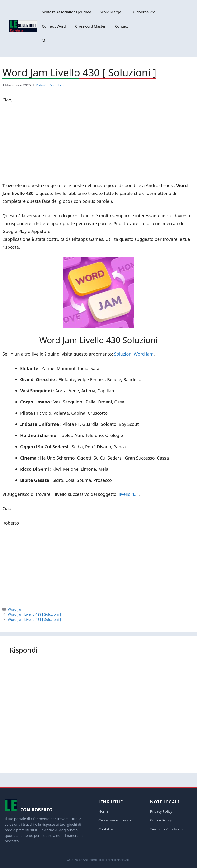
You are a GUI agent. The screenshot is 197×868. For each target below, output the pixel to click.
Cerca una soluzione (115, 820)
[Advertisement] (98, 143)
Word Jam (16, 609)
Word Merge (111, 12)
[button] (44, 40)
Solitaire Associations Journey (66, 12)
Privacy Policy (161, 811)
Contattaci (107, 829)
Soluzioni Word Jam (134, 354)
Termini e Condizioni (167, 829)
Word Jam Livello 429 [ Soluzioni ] (34, 614)
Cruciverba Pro (143, 12)
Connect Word (54, 26)
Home (103, 811)
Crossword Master (90, 26)
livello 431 (129, 494)
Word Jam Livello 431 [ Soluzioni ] (34, 619)
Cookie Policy (161, 820)
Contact (122, 26)
